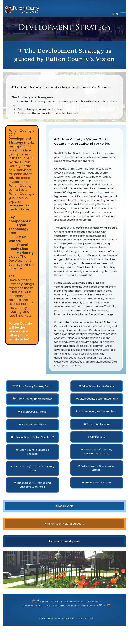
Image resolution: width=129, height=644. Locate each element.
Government (92, 602)
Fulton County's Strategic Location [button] (34, 452)
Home (46, 602)
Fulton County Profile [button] (34, 412)
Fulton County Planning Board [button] (34, 386)
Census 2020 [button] (98, 437)
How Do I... (57, 602)
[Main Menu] (118, 14)
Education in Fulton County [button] (98, 386)
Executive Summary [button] (34, 425)
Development (32, 606)
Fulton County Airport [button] (98, 483)
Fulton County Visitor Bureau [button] (64, 524)
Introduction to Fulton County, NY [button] (34, 437)
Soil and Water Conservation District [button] (98, 468)
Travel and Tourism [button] (98, 424)
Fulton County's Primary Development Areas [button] (98, 452)
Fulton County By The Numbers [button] (98, 411)
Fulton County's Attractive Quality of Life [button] (34, 468)
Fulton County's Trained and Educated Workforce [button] (34, 485)
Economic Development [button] (66, 541)
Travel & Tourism (52, 606)
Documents (72, 606)
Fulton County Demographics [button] (34, 399)
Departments (74, 602)
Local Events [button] (66, 506)
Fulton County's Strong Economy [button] (98, 399)
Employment (89, 606)
